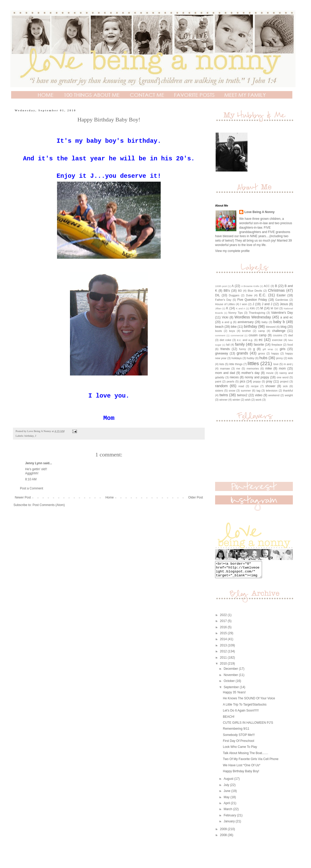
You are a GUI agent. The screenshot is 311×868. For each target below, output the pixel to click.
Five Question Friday (252, 300)
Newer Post (23, 497)
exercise (277, 340)
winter (236, 400)
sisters (219, 391)
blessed (271, 327)
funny (243, 349)
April (227, 806)
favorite (259, 345)
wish (248, 400)
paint (218, 381)
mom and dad (225, 373)
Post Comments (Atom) (49, 505)
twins (224, 395)
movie (270, 373)
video (259, 395)
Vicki (225, 317)
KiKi (253, 308)
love (276, 364)
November (231, 678)
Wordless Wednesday (253, 317)
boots (218, 331)
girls (282, 349)
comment (220, 335)
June (227, 794)
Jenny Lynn (34, 463)
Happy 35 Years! (234, 695)
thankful (288, 391)
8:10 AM (31, 479)
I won (244, 304)
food (290, 345)
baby (264, 322)
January (230, 824)
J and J (267, 304)
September (232, 690)
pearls (231, 381)
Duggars (234, 295)
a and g (227, 322)
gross (261, 353)
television (272, 391)
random (221, 386)
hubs (263, 358)
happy (275, 353)
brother (246, 331)
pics (242, 381)
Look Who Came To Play (240, 750)
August (229, 782)
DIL (218, 295)
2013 (224, 648)
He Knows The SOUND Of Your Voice (249, 701)
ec (261, 340)
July (227, 788)
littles (253, 363)
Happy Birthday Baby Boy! (241, 774)
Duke (249, 295)
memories (253, 368)
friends (225, 349)
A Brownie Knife (250, 286)
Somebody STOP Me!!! (239, 738)
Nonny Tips (236, 313)
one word (283, 377)
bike (234, 327)
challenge (279, 331)
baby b (279, 322)
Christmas (276, 290)
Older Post (196, 497)
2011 (224, 661)
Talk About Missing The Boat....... (246, 756)
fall (228, 345)
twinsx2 (242, 395)
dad (291, 335)
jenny (280, 358)
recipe (255, 386)
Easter (281, 295)
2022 (224, 618)
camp (261, 331)
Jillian (218, 308)
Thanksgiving (257, 313)
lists (222, 364)
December (231, 672)
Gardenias (282, 300)
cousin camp (257, 335)
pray (269, 381)
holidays (237, 358)
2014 (224, 642)
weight (289, 395)
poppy (257, 381)
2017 (224, 624)
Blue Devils (255, 291)
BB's (227, 291)
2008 (224, 838)
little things (236, 364)
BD (240, 291)
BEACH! (229, 720)
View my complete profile (232, 251)
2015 (224, 636)
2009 (224, 832)
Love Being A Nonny (259, 212)
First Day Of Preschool (239, 744)
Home (110, 497)
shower (270, 386)
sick (285, 386)
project (284, 381)
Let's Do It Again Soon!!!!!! (241, 714)
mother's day (251, 373)
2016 (224, 630)
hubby (250, 358)
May (227, 800)
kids (290, 358)
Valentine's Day (282, 313)
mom (282, 368)
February (230, 818)
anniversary (246, 322)
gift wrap (268, 349)
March (228, 812)
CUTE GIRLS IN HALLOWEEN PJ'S (248, 726)
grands (242, 353)
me (238, 368)
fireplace (277, 345)
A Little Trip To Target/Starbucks (245, 708)
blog (284, 327)
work (259, 400)
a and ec (287, 317)
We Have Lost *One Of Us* (242, 768)
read (241, 386)
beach (219, 327)
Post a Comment (31, 488)
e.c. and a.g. (245, 340)
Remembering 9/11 (236, 732)
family (240, 344)
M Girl (274, 308)
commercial (237, 335)
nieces (234, 377)
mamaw (225, 368)
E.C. (263, 295)
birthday (29, 436)
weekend (274, 395)
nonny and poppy (257, 377)
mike (269, 368)
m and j (288, 364)
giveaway (222, 353)
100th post (221, 286)
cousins (278, 335)
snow (232, 391)
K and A (240, 308)
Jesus (284, 304)
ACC (267, 286)
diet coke (226, 340)
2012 (224, 654)
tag (259, 391)
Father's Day (223, 300)
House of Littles (225, 304)
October (230, 684)
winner (223, 400)
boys (232, 331)
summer (246, 391)
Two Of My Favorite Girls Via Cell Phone (251, 762)
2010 (224, 667)
